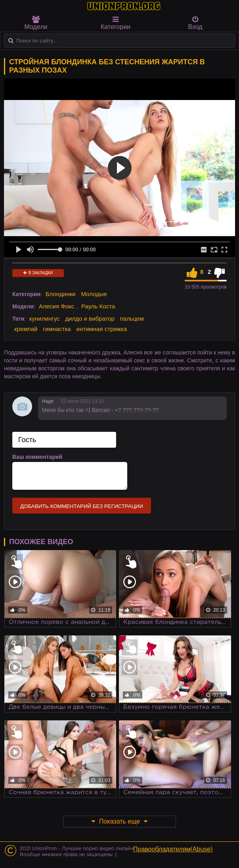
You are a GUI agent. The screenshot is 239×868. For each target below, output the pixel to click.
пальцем (132, 319)
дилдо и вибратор (90, 319)
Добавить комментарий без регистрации (82, 506)
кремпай (26, 329)
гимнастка (57, 329)
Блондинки (61, 294)
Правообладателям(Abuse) (173, 849)
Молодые (94, 294)
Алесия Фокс (56, 306)
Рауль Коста (98, 306)
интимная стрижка (102, 329)
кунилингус (45, 319)
